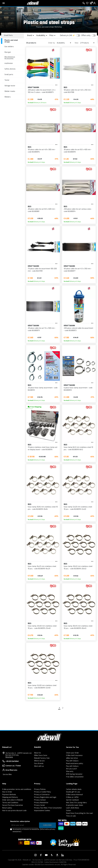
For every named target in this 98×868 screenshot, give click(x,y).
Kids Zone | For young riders (76, 803)
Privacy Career (40, 805)
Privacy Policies (40, 789)
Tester (7, 80)
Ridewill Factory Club (42, 758)
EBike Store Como (41, 755)
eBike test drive (72, 758)
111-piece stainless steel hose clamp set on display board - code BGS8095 (43, 448)
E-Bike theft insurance (74, 755)
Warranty (70, 771)
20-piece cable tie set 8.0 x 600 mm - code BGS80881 (42, 210)
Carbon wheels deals (74, 789)
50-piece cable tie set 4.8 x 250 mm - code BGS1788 (78, 91)
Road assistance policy (75, 763)
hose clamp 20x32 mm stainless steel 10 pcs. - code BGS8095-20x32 (78, 568)
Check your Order (73, 753)
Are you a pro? (72, 769)
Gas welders (9, 47)
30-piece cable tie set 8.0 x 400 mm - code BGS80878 (78, 151)
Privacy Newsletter (41, 803)
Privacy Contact (40, 800)
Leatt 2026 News (73, 808)
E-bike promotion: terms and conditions (17, 789)
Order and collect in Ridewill (13, 800)
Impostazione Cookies (42, 811)
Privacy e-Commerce (42, 795)
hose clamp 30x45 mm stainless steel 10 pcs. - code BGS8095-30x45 (78, 627)
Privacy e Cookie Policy (43, 792)
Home (29, 18)
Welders (8, 97)
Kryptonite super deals (75, 805)
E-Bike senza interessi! (74, 795)
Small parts (9, 75)
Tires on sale (71, 816)
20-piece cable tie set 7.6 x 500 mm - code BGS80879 (42, 329)
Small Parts (47, 18)
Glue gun (8, 52)
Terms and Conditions (10, 803)
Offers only (86, 35)
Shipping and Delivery (10, 797)
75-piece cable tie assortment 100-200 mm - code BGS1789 (42, 270)
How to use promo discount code (14, 811)
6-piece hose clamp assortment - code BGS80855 (78, 389)
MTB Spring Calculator (74, 774)
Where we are (39, 761)
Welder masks (10, 91)
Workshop (37, 18)
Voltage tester (10, 86)
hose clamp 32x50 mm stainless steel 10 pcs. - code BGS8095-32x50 (42, 687)
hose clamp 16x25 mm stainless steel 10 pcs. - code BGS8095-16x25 (42, 568)
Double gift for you (73, 792)
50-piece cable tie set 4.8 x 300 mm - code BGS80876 (42, 151)
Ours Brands (39, 763)
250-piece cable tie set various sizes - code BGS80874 (78, 210)
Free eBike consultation (75, 777)
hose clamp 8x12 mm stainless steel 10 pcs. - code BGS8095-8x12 (78, 448)
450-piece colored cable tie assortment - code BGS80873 (78, 329)
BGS (66, 87)
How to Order (7, 792)
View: (77, 43)
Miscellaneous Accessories (10, 58)
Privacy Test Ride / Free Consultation (48, 808)
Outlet (68, 811)
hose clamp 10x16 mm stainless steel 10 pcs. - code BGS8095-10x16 (43, 508)
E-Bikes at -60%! (72, 797)
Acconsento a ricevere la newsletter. (34, 830)
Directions (9, 757)
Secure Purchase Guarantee (13, 805)
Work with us (39, 766)
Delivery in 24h (66, 35)
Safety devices (10, 69)
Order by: (52, 43)
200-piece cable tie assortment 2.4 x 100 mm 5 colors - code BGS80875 (42, 91)
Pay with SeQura (72, 761)
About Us (37, 753)
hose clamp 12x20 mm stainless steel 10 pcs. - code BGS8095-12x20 (78, 508)
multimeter (9, 63)
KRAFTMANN (33, 87)
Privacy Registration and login (45, 797)
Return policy (7, 808)
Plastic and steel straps (62, 18)
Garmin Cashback (72, 800)
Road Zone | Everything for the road (79, 813)
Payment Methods (9, 795)
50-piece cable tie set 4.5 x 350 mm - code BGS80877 (78, 270)
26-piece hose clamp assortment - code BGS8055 (43, 389)
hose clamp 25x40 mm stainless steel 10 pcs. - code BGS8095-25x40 (42, 627)
